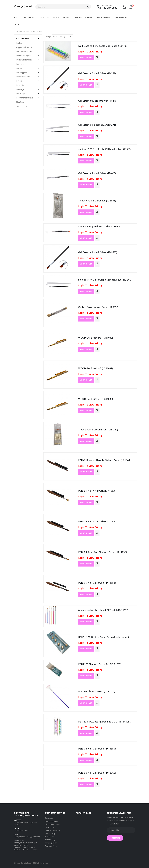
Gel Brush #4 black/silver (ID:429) (97, 173)
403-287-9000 (110, 8)
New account (121, 17)
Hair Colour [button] (21, 68)
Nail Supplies (24, 31)
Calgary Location (61, 17)
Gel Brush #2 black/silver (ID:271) (97, 125)
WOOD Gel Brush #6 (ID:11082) (96, 399)
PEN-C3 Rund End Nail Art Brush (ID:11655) (103, 552)
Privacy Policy (50, 827)
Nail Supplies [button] (22, 93)
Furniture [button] (20, 64)
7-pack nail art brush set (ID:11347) (98, 430)
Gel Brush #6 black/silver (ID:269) (97, 73)
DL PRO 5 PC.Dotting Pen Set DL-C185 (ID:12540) (105, 722)
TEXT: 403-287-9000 (21, 831)
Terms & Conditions (52, 830)
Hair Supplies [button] (22, 72)
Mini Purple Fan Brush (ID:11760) (97, 691)
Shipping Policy (51, 843)
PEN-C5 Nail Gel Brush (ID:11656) (97, 583)
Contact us (44, 17)
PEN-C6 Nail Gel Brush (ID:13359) (97, 749)
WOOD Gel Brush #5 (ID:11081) (96, 368)
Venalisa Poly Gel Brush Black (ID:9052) (100, 226)
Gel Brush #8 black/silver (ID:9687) (98, 252)
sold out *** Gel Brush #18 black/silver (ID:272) (105, 149)
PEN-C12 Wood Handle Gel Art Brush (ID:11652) (105, 460)
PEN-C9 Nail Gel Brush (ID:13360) (97, 773)
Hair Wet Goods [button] (23, 77)
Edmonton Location (83, 17)
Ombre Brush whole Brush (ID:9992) (98, 307)
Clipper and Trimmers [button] (25, 47)
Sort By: (48, 37)
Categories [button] (23, 38)
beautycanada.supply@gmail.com (27, 837)
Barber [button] (19, 43)
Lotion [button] (19, 81)
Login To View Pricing (90, 52)
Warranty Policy (51, 846)
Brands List (49, 837)
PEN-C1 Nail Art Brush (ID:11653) (97, 491)
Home (16, 17)
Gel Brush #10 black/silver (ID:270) (98, 101)
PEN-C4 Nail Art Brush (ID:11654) (97, 521)
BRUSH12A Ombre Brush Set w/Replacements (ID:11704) (105, 637)
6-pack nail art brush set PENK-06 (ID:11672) (103, 610)
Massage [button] (20, 89)
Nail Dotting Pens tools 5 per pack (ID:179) (102, 46)
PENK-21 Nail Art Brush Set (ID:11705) (100, 664)
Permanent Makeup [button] (25, 98)
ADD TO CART (86, 58)
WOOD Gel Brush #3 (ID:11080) (96, 338)
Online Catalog (103, 17)
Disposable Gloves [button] (24, 51)
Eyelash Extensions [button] (24, 60)
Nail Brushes (38, 31)
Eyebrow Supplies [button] (24, 56)
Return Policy (50, 840)
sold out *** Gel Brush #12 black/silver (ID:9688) (105, 280)
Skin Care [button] (20, 102)
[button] (132, 7)
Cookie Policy (50, 833)
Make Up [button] (20, 85)
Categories (28, 17)
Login (16, 25)
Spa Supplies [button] (22, 106)
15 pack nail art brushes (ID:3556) (97, 201)
